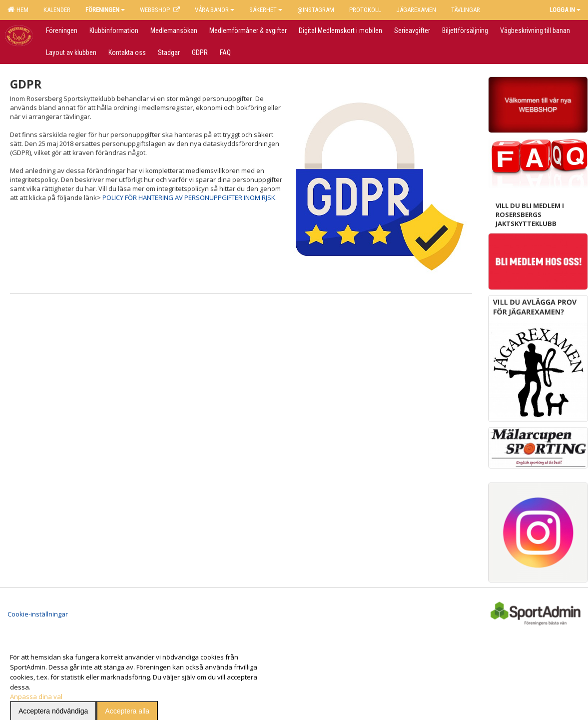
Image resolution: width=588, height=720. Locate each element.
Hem (18, 9)
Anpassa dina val (36, 685)
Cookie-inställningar (38, 603)
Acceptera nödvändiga (53, 700)
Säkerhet (266, 10)
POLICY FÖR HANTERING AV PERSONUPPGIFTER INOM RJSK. (190, 197)
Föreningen (105, 10)
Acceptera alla (127, 700)
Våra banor (215, 10)
